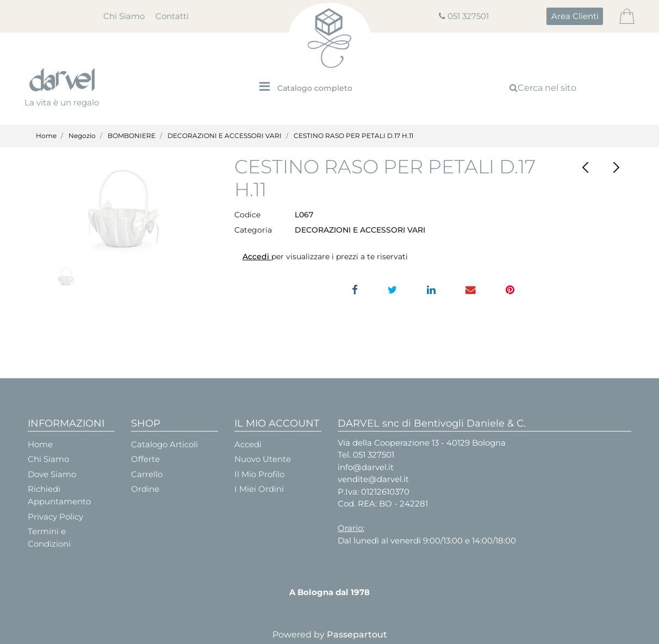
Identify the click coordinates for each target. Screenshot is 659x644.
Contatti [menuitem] (172, 16)
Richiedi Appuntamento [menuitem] (59, 495)
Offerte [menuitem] (145, 459)
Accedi (257, 257)
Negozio (82, 136)
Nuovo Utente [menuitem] (263, 459)
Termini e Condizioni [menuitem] (49, 537)
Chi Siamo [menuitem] (124, 16)
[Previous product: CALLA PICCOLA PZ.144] (586, 168)
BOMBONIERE (132, 136)
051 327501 (468, 16)
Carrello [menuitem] (147, 474)
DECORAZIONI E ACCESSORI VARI (225, 136)
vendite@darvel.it (373, 479)
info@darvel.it (366, 467)
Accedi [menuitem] (248, 444)
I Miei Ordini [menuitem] (259, 489)
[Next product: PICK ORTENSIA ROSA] (616, 168)
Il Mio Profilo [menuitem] (259, 474)
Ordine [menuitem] (145, 489)
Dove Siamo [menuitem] (52, 474)
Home (46, 136)
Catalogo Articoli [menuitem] (164, 444)
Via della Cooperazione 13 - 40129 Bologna (422, 443)
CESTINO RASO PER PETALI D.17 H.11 (353, 136)
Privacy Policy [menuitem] (55, 517)
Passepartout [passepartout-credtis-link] (357, 634)
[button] (123, 209)
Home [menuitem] (40, 444)
